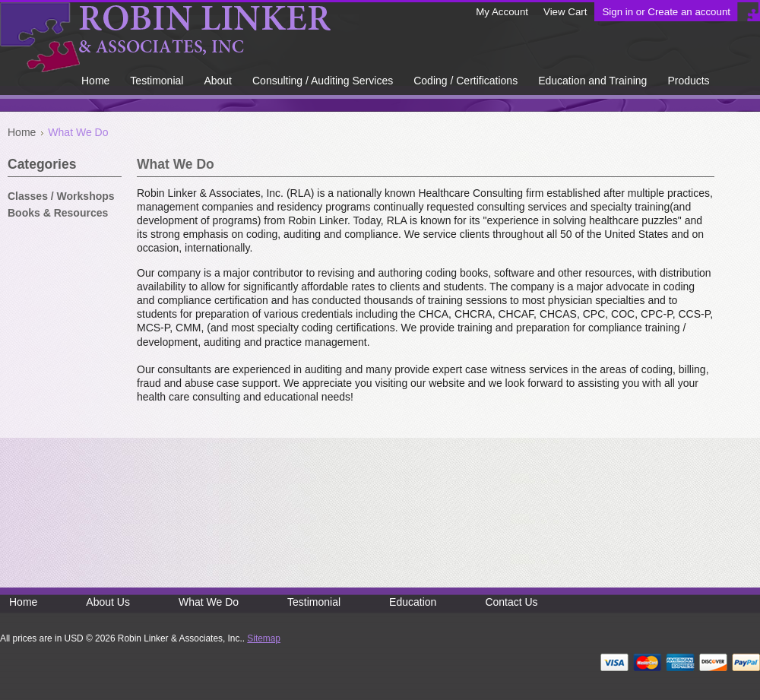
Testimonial (314, 602)
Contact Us (511, 602)
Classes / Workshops (61, 196)
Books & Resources (58, 213)
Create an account (689, 12)
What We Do (209, 602)
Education (413, 602)
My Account (502, 12)
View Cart (565, 12)
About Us (108, 602)
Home (22, 132)
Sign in (617, 12)
